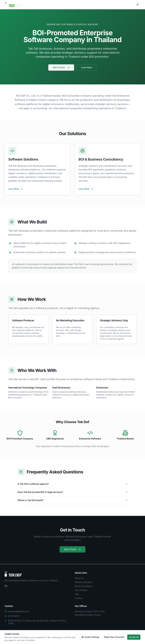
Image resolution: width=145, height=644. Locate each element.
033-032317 (14, 616)
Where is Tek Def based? (72, 500)
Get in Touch (61, 68)
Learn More (87, 68)
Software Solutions (84, 582)
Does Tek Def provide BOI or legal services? (72, 492)
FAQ (77, 594)
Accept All (134, 637)
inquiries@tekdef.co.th (19, 611)
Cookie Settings (90, 637)
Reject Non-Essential (114, 637)
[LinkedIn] (6, 586)
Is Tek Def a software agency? (72, 484)
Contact (79, 598)
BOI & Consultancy (84, 586)
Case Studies (81, 590)
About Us (79, 578)
